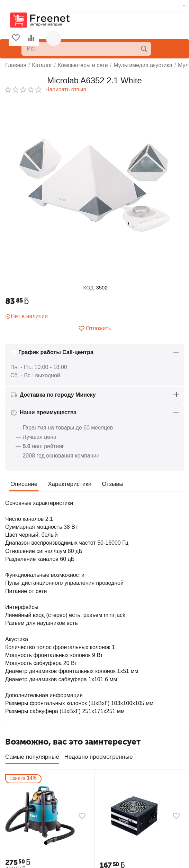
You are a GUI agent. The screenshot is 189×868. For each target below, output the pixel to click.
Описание (24, 484)
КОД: (89, 288)
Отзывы (112, 484)
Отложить (94, 329)
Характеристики (70, 484)
